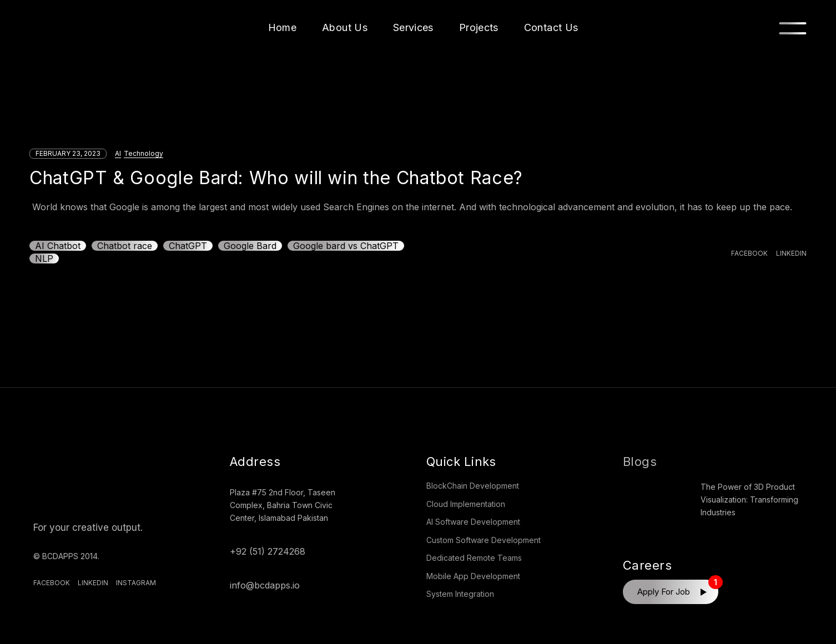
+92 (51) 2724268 (268, 551)
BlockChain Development (473, 486)
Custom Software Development (484, 540)
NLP (44, 258)
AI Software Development (473, 522)
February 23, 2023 (68, 153)
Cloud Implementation (466, 504)
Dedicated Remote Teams (474, 558)
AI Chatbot (58, 246)
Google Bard (250, 246)
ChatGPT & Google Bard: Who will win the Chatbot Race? (276, 178)
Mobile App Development (473, 576)
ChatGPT (188, 246)
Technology (143, 153)
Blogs (640, 462)
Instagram (136, 583)
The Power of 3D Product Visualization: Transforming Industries (749, 500)
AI (118, 153)
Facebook (52, 583)
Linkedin (93, 583)
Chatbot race (125, 246)
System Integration (460, 594)
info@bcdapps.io (265, 585)
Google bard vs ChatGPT (346, 246)
